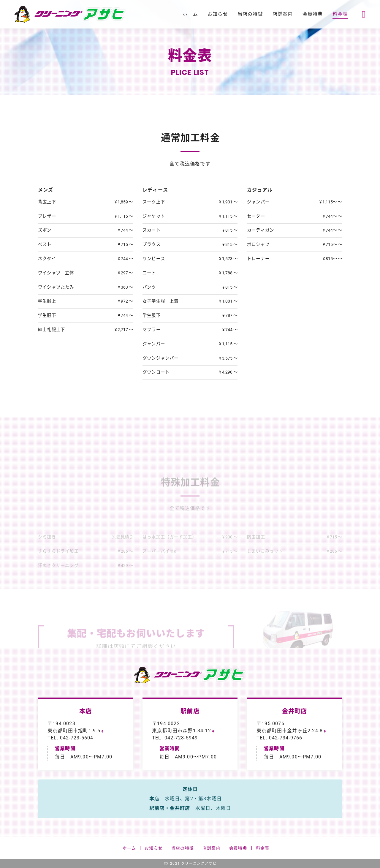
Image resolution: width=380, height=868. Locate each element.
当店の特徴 (250, 14)
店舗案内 (283, 14)
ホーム (190, 14)
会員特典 (313, 14)
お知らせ (218, 14)
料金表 (340, 14)
